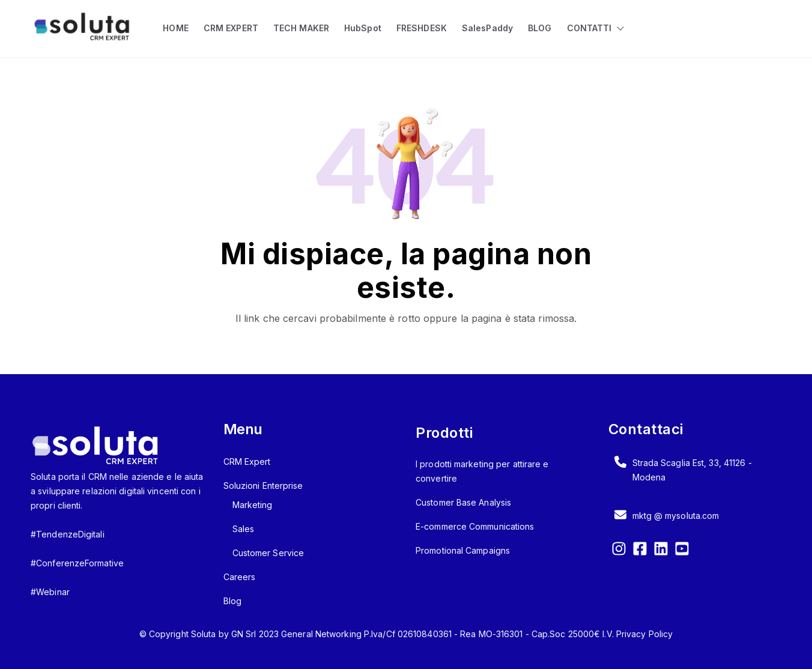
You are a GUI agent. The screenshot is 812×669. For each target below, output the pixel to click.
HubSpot (363, 28)
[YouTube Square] (682, 551)
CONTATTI (589, 28)
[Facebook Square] (640, 551)
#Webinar (50, 592)
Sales (244, 529)
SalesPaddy (487, 28)
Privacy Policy (644, 634)
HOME (175, 28)
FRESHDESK (422, 28)
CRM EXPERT (231, 28)
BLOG (540, 28)
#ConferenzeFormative (77, 563)
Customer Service (268, 553)
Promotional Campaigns (463, 550)
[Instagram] (619, 551)
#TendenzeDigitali (68, 534)
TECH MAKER (301, 28)
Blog (232, 601)
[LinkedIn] (661, 551)
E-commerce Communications (475, 526)
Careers (240, 577)
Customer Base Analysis (463, 502)
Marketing (253, 505)
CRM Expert (247, 462)
